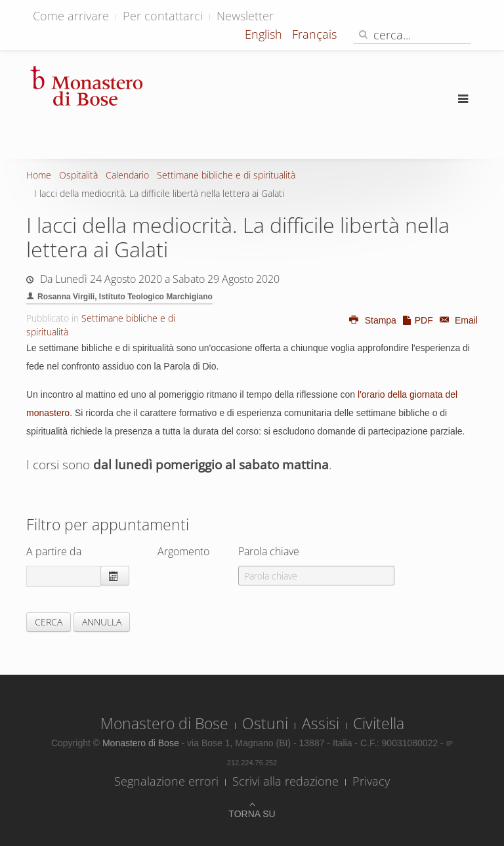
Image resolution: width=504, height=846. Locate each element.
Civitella (379, 723)
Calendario (127, 175)
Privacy (371, 781)
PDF (417, 320)
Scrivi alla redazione (285, 781)
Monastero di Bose (164, 723)
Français (314, 34)
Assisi (321, 723)
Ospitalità (78, 175)
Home (39, 175)
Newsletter (245, 16)
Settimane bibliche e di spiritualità (226, 175)
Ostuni (265, 723)
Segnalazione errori (166, 781)
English (265, 34)
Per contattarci (163, 16)
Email (457, 320)
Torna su (252, 814)
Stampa (372, 320)
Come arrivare (71, 16)
